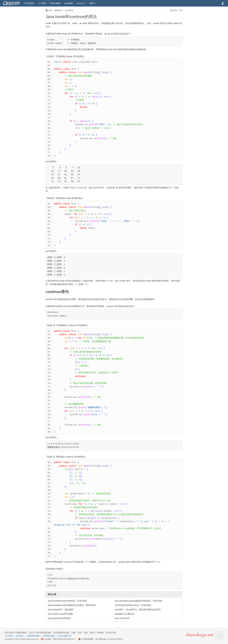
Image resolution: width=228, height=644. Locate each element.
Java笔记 (69, 10)
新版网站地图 (33, 636)
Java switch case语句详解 (60, 614)
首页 (50, 10)
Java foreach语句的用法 (59, 618)
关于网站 (9, 636)
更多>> (93, 3)
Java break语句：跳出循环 (60, 610)
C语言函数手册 (65, 636)
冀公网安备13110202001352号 (109, 639)
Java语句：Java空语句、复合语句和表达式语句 (138, 610)
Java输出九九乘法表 (124, 614)
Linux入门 (81, 3)
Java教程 (69, 3)
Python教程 (55, 3)
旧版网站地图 (49, 636)
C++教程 (42, 3)
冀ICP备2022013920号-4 (64, 639)
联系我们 (20, 636)
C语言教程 (29, 3)
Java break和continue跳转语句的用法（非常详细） (139, 601)
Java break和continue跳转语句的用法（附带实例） (72, 605)
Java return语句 (122, 618)
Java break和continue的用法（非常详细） (68, 601)
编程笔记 (59, 10)
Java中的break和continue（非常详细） (133, 605)
